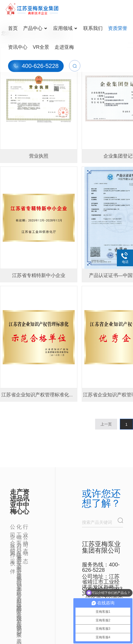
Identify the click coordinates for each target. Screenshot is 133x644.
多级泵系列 (19, 599)
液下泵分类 (19, 558)
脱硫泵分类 (19, 619)
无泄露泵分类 (19, 589)
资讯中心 (18, 47)
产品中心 (35, 28)
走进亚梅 (64, 47)
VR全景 (41, 47)
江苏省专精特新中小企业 (39, 275)
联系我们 (93, 28)
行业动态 (26, 527)
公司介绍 (13, 527)
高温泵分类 (19, 609)
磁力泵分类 (19, 538)
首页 (13, 28)
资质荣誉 (118, 28)
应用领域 (65, 28)
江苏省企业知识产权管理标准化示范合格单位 (50, 395)
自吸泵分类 (19, 548)
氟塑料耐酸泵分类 (19, 579)
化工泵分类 (19, 527)
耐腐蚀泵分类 (19, 568)
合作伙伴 (13, 548)
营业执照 (39, 156)
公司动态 (26, 538)
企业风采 (13, 538)
